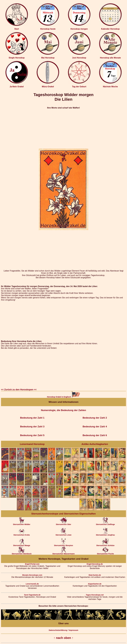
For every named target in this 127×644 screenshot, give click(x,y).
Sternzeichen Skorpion (63, 545)
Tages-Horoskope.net (95, 595)
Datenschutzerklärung (58, 630)
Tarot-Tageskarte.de (32, 595)
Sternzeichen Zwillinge (105, 524)
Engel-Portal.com (32, 564)
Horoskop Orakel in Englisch (63, 397)
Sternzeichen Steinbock (22, 553)
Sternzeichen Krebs (22, 534)
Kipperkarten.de (95, 584)
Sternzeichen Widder (22, 524)
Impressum (74, 630)
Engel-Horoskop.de (95, 564)
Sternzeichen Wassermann (63, 553)
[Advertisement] (63, 129)
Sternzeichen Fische (105, 553)
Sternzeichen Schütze (105, 545)
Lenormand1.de (32, 584)
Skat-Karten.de (95, 575)
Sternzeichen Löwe (64, 534)
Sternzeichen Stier (63, 524)
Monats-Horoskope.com (32, 575)
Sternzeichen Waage (22, 545)
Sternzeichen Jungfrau (105, 534)
